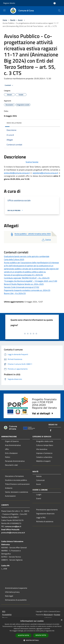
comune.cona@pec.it (13, 526)
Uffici (7, 449)
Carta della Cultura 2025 (14, 259)
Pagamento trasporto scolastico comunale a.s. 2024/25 (27, 290)
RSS (4, 611)
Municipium (48, 615)
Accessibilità (7, 615)
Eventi (39, 498)
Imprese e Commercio (44, 453)
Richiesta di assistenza (45, 521)
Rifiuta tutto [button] (41, 635)
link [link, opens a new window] (53, 631)
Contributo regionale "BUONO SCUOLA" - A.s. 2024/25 (27, 278)
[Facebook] (51, 431)
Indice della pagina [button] (14, 123)
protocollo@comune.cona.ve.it (17, 173)
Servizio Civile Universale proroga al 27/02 (22, 287)
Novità (13, 20)
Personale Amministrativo (15, 461)
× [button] (62, 620)
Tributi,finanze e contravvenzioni (17, 484)
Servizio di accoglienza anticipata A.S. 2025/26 (23, 275)
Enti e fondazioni (11, 453)
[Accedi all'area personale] (55, 3)
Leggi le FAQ (41, 517)
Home (5, 20)
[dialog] (32, 631)
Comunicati (40, 480)
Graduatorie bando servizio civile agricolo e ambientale (27, 256)
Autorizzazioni (10, 496)
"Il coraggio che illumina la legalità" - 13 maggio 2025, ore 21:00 (31, 281)
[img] (56, 122)
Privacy (5, 618)
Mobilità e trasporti (43, 461)
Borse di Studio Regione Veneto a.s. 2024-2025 (24, 284)
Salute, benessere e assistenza (17, 492)
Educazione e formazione (14, 476)
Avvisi (20, 20)
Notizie (39, 476)
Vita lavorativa (42, 449)
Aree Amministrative (13, 445)
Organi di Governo (12, 441)
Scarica (46, 239)
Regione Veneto (9, 3)
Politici (8, 457)
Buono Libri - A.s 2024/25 (15, 293)
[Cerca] (59, 11)
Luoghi (39, 494)
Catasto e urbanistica (44, 457)
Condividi (9, 85)
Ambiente (9, 488)
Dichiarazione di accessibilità (16, 600)
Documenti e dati (11, 465)
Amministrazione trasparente (16, 588)
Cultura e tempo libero (45, 445)
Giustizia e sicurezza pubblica (16, 480)
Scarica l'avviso (32, 162)
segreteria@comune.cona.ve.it (45, 173)
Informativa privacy (12, 592)
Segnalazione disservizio (45, 514)
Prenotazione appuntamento (47, 510)
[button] (32, 640)
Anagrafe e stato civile (45, 441)
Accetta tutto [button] (23, 635)
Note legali (9, 596)
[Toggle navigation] (4, 10)
